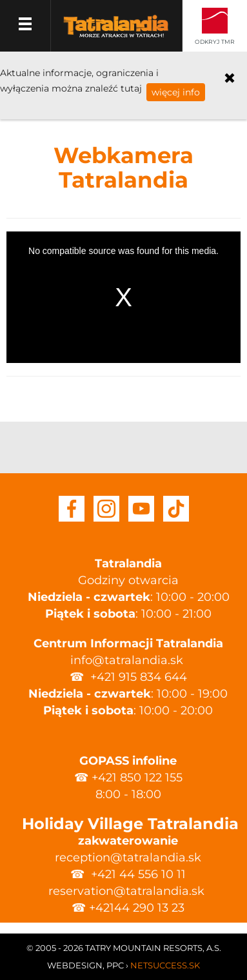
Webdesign (75, 965)
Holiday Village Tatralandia (128, 824)
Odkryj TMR (215, 42)
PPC (115, 965)
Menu (25, 26)
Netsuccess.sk (165, 965)
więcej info (176, 92)
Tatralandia (116, 34)
